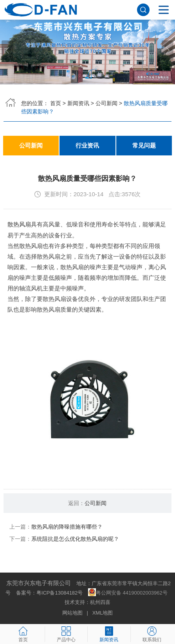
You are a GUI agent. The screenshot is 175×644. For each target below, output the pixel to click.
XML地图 (103, 612)
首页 (56, 103)
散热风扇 (19, 224)
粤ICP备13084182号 (60, 592)
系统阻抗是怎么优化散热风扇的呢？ (75, 538)
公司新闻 (106, 103)
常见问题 (144, 145)
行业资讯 (87, 145)
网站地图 (72, 612)
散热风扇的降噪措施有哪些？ (67, 526)
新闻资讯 (78, 103)
